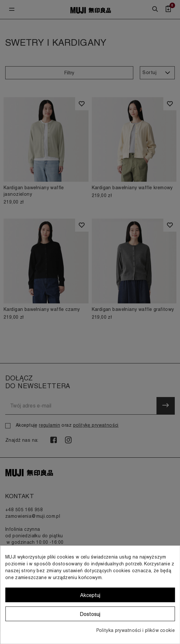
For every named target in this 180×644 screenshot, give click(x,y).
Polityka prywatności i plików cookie (136, 630)
